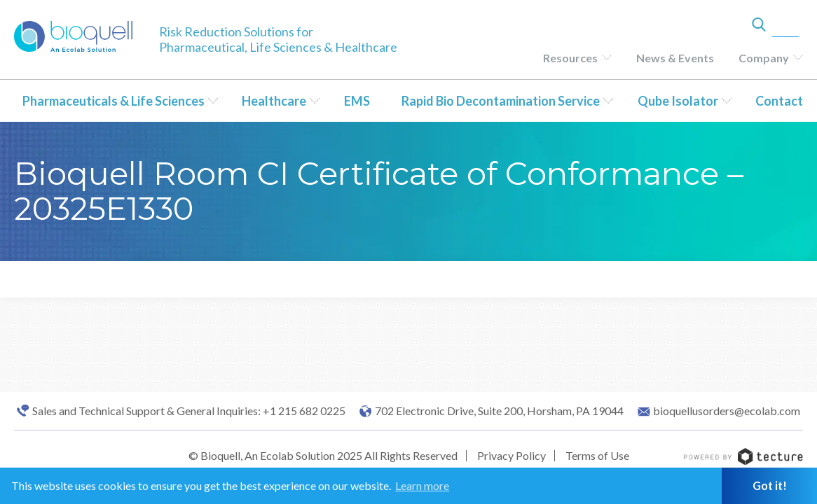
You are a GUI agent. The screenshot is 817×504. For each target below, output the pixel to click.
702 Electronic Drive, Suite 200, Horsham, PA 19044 (499, 411)
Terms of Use (597, 455)
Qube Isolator (678, 101)
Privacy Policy (512, 455)
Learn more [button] (422, 485)
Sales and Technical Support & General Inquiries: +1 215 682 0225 (189, 411)
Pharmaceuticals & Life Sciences (114, 101)
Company (764, 58)
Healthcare (274, 101)
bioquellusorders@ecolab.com (727, 411)
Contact (779, 101)
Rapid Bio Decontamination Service (501, 101)
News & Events (675, 58)
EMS (357, 101)
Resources (570, 58)
